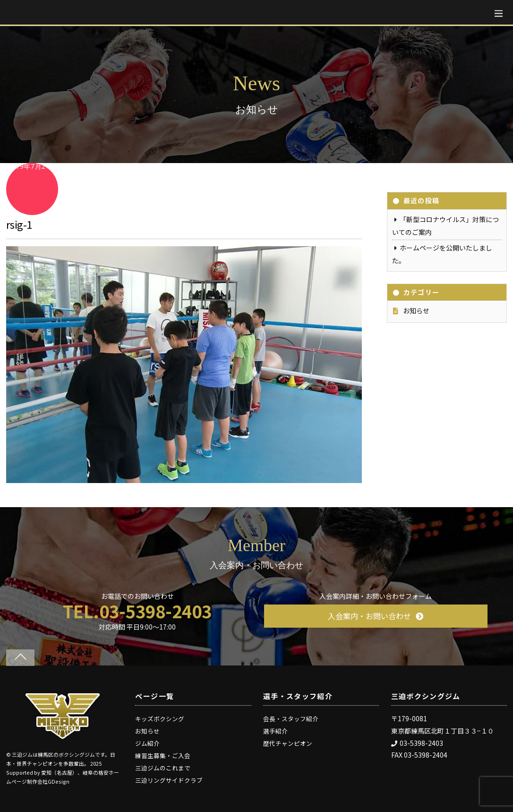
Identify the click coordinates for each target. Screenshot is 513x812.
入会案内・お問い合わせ (376, 616)
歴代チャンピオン (288, 743)
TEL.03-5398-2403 (137, 611)
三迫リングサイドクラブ (169, 780)
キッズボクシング (160, 719)
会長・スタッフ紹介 (291, 719)
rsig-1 (19, 224)
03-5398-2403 (417, 743)
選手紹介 (275, 731)
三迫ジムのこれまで (163, 768)
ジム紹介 (147, 743)
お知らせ (416, 311)
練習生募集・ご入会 (163, 756)
